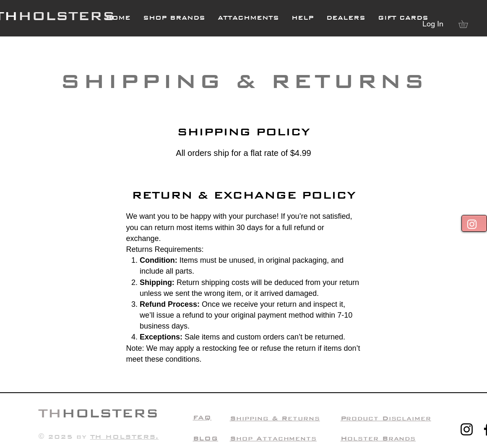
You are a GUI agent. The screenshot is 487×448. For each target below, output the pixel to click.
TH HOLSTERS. (125, 436)
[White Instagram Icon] (472, 224)
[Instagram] (467, 429)
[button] (303, 18)
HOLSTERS (66, 16)
